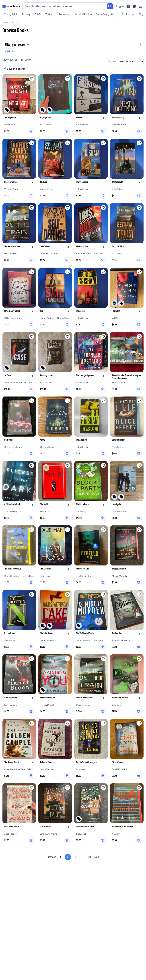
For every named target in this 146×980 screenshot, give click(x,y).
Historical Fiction (83, 14)
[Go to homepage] (11, 6)
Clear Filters (11, 51)
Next (97, 858)
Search (15, 23)
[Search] (110, 6)
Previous (51, 858)
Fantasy (26, 14)
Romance (64, 14)
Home (5, 23)
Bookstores (128, 14)
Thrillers (50, 14)
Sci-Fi (38, 14)
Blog (141, 14)
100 (90, 858)
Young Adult (11, 14)
